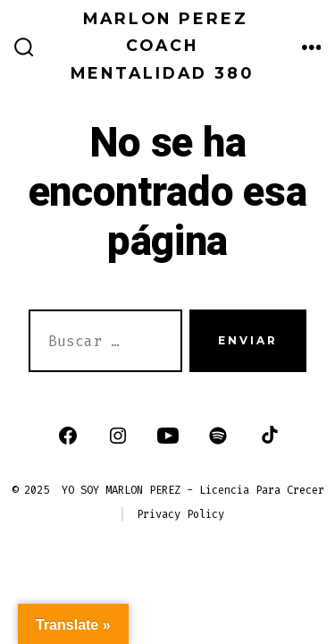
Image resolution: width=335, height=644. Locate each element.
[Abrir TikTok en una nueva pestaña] (268, 436)
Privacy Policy (180, 514)
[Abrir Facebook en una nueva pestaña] (68, 436)
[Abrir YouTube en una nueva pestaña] (168, 436)
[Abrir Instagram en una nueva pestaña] (118, 436)
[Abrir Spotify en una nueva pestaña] (218, 436)
